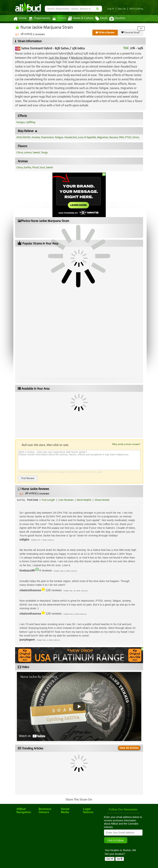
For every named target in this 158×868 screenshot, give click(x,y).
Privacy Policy (72, 472)
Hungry (20, 122)
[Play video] (79, 706)
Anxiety (36, 137)
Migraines (103, 137)
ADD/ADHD (23, 137)
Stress (136, 137)
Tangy (44, 152)
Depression (47, 137)
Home (20, 19)
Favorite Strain (130, 33)
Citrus (20, 152)
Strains (59, 19)
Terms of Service (90, 472)
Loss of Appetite (87, 137)
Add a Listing (136, 9)
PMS (121, 137)
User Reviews (66, 500)
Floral (35, 167)
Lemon (28, 152)
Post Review (28, 478)
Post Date (33, 500)
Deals (101, 19)
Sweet (36, 152)
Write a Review (105, 33)
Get (110, 859)
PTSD (128, 137)
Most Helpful (84, 500)
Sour (42, 167)
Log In (111, 9)
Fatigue (59, 137)
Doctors (117, 19)
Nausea (114, 137)
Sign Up (122, 9)
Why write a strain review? (126, 444)
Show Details (102, 500)
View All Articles (129, 748)
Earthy (27, 167)
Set (120, 859)
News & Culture (81, 19)
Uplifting (30, 122)
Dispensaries (39, 19)
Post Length (48, 500)
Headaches (71, 137)
